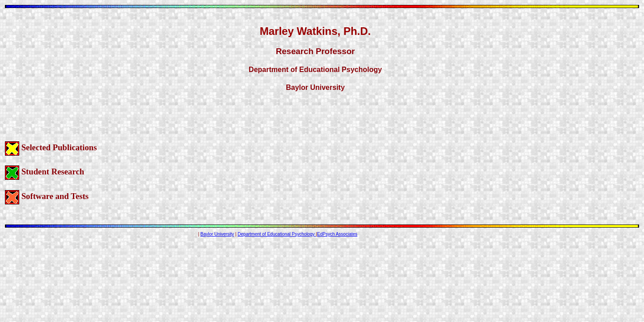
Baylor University (217, 234)
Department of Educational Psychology (277, 234)
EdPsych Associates (337, 234)
